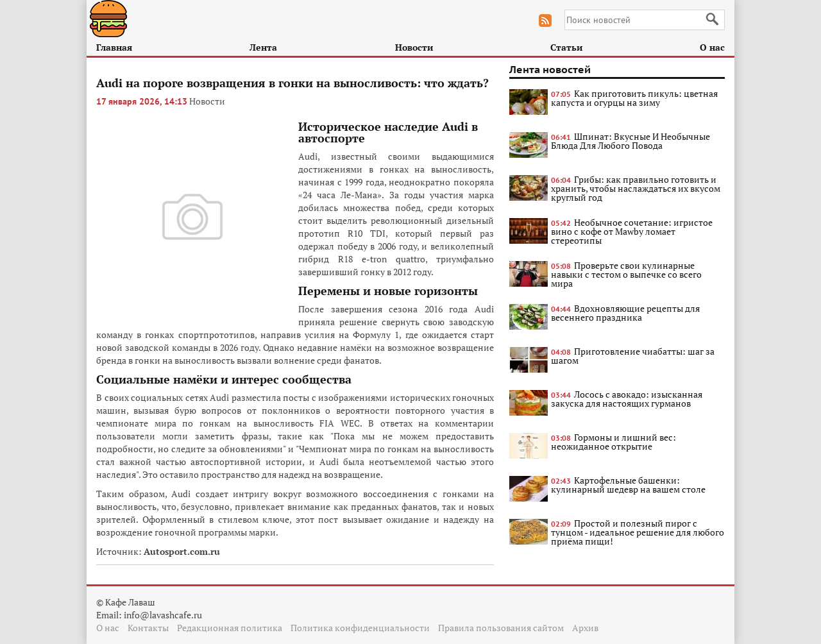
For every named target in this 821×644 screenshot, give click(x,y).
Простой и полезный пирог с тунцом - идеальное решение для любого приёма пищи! (638, 532)
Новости (414, 47)
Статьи (566, 47)
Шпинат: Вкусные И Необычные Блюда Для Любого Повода (631, 141)
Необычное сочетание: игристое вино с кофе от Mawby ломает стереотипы (632, 231)
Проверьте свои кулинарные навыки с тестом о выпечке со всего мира (626, 274)
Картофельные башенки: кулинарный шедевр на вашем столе (628, 485)
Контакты (148, 628)
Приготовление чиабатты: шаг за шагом (633, 356)
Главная (114, 47)
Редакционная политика (230, 628)
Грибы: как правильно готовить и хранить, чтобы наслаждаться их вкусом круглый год (636, 188)
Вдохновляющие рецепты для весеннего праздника (625, 313)
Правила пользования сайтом (501, 628)
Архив (585, 628)
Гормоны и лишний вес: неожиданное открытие (614, 442)
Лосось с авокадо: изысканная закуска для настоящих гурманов (627, 399)
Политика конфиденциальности (360, 628)
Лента (263, 47)
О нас (712, 47)
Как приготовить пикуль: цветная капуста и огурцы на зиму (634, 98)
